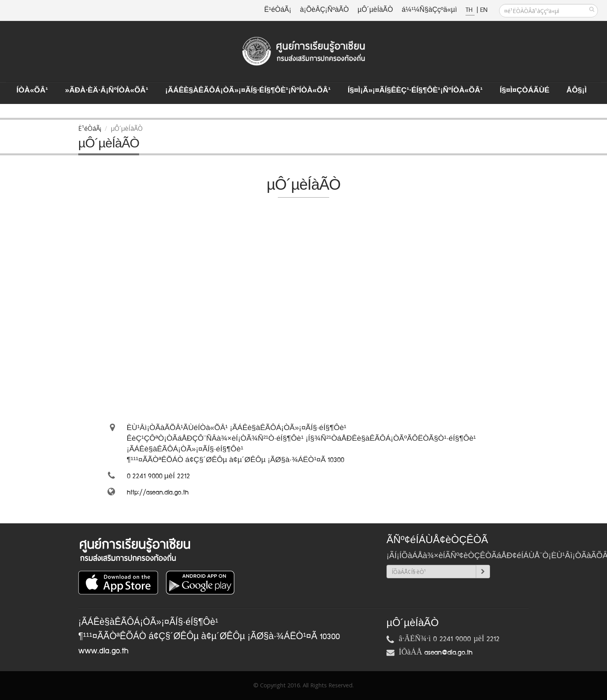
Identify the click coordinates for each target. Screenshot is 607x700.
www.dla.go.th (103, 651)
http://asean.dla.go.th (158, 492)
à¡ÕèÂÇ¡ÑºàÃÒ (324, 10)
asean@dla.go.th (449, 653)
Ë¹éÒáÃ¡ (278, 10)
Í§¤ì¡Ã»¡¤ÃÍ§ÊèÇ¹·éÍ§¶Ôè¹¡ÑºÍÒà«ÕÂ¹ (415, 91)
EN (484, 10)
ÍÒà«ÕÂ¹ (32, 91)
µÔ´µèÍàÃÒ (375, 10)
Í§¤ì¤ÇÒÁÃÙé (524, 91)
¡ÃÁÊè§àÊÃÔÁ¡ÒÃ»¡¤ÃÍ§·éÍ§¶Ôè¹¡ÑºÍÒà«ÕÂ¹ (248, 91)
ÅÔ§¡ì (576, 91)
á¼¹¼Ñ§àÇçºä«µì (429, 10)
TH (470, 10)
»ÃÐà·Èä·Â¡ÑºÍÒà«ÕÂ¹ (107, 91)
